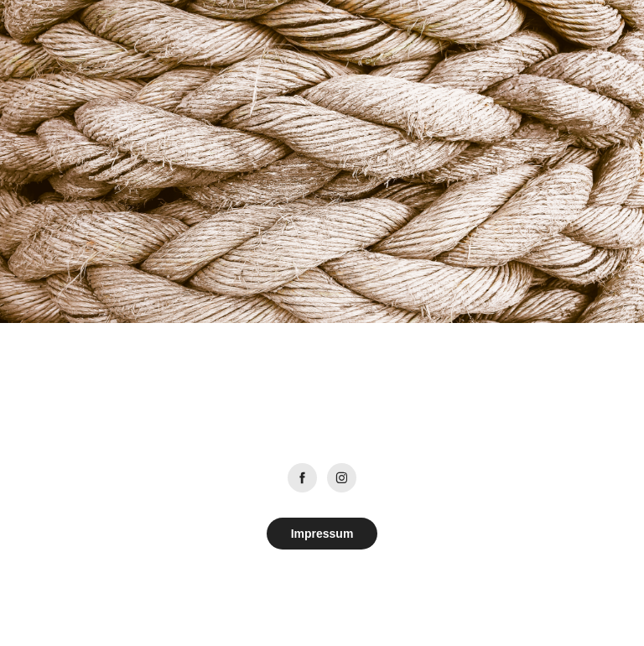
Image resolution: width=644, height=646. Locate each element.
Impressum (322, 534)
